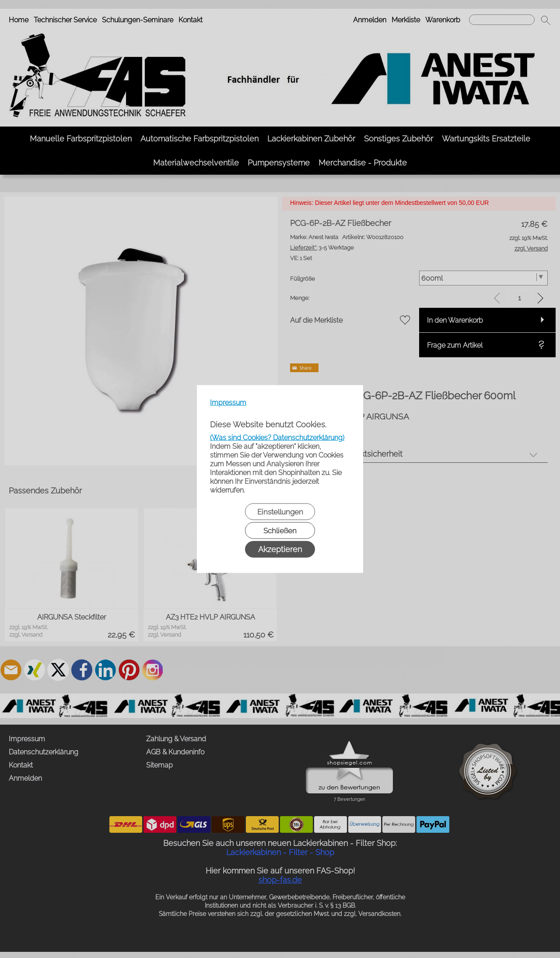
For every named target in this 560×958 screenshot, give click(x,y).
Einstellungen (280, 512)
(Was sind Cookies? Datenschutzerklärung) (277, 438)
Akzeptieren (280, 549)
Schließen (280, 531)
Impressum (228, 403)
